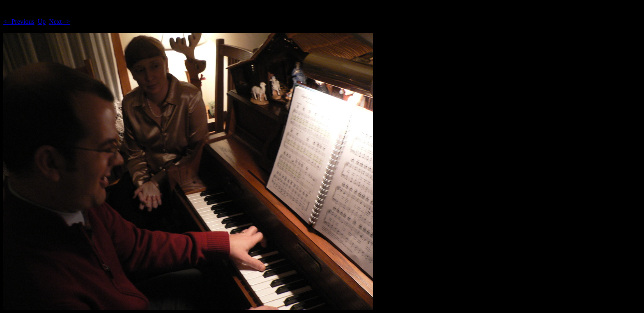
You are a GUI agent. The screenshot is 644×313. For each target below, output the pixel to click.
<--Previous (19, 22)
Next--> (59, 22)
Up (42, 22)
